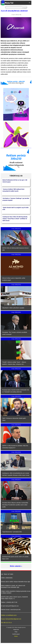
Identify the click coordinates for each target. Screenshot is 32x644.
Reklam (16, 636)
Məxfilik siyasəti (16, 634)
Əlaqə (16, 632)
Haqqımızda (16, 630)
